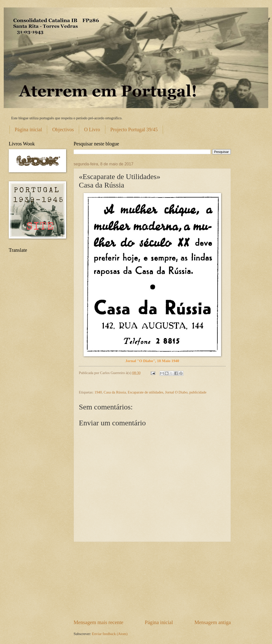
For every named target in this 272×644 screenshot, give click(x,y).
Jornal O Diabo (176, 392)
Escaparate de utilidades (145, 392)
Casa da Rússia (115, 392)
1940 (98, 392)
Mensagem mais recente (98, 622)
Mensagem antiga (213, 622)
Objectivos (63, 129)
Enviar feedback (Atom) (110, 634)
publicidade (198, 392)
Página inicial (28, 129)
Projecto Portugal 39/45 (134, 129)
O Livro (92, 129)
